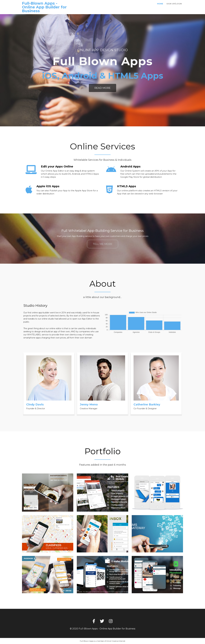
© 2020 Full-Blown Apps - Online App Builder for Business (103, 629)
